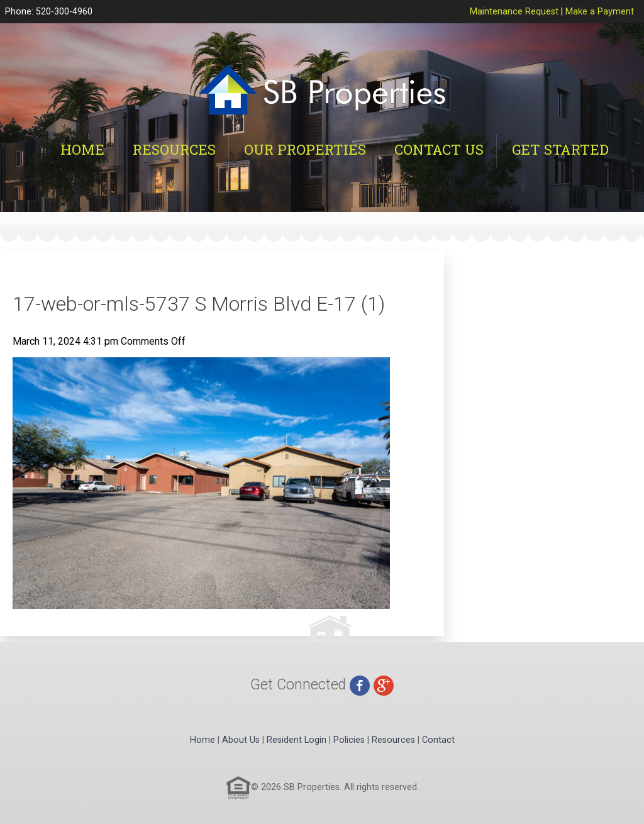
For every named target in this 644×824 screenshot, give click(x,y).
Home (82, 149)
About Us (241, 740)
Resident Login (297, 740)
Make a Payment (600, 12)
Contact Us (439, 149)
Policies (349, 740)
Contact (438, 740)
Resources (174, 149)
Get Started (560, 149)
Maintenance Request (514, 12)
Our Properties (305, 149)
